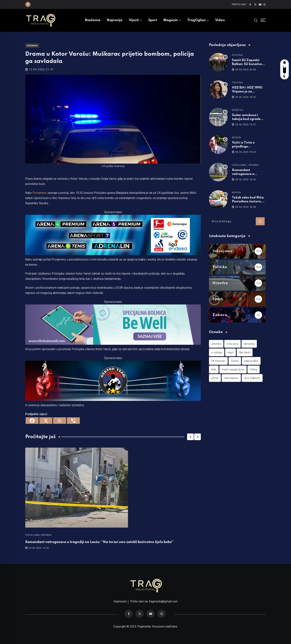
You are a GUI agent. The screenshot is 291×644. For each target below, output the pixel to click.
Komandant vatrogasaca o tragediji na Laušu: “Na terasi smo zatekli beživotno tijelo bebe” (99, 542)
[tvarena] (113, 235)
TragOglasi (196, 20)
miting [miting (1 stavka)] (254, 369)
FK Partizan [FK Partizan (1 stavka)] (218, 361)
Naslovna (93, 20)
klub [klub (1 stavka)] (214, 369)
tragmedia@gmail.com (163, 601)
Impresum (120, 601)
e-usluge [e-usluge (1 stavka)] (217, 352)
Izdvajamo (32, 535)
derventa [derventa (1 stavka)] (249, 344)
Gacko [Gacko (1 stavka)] (235, 361)
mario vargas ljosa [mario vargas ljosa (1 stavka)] (233, 369)
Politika (237, 55)
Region (236, 138)
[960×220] (113, 324)
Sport (153, 20)
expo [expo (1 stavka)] (230, 352)
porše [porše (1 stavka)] (215, 378)
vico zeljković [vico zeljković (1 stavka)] (252, 378)
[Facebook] (32, 421)
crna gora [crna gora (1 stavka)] (232, 344)
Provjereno (40, 193)
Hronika (46, 535)
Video (220, 20)
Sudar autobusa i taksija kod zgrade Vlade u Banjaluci (246, 119)
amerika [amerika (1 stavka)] (216, 344)
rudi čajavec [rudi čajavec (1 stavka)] (231, 378)
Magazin (171, 20)
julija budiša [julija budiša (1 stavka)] (251, 361)
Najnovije (115, 20)
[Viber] (73, 421)
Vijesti (134, 20)
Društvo (238, 110)
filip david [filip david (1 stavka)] (245, 352)
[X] (46, 421)
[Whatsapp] (60, 421)
